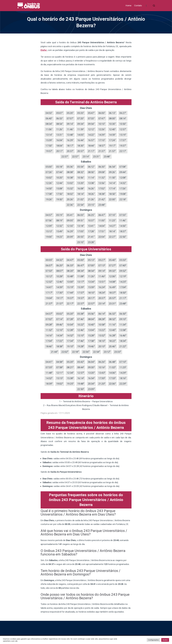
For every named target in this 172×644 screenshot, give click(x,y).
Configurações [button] (153, 640)
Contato (138, 6)
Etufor (44, 50)
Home (129, 6)
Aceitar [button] (165, 640)
